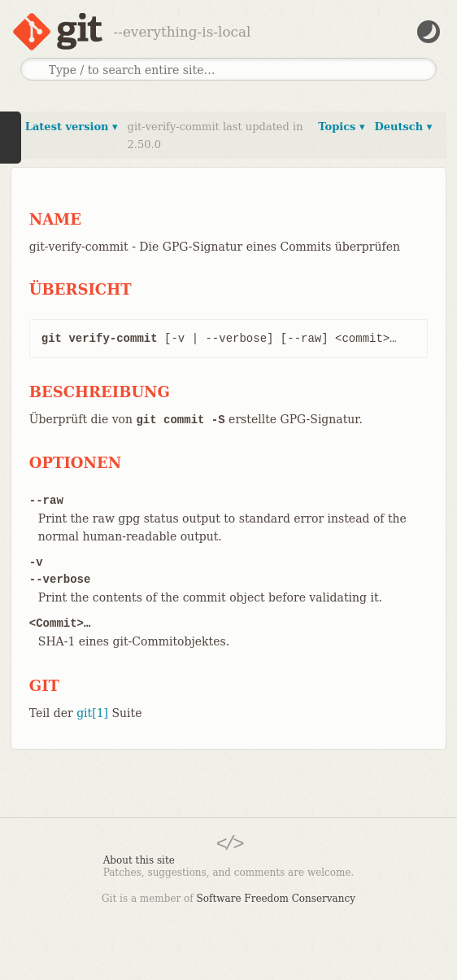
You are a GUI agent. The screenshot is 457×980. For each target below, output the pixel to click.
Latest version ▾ (72, 127)
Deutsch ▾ (403, 127)
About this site (139, 860)
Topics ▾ (341, 127)
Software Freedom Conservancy (276, 899)
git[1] (92, 713)
